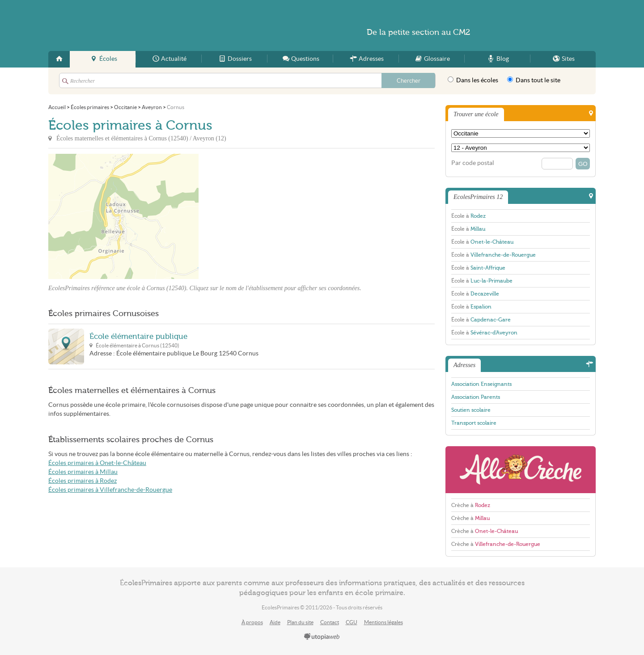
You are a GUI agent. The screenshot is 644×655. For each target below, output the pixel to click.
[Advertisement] (279, 216)
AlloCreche (521, 470)
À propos (252, 622)
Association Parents (476, 397)
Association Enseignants (481, 384)
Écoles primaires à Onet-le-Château (97, 463)
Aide (275, 622)
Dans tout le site (534, 80)
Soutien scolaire (471, 410)
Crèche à (471, 505)
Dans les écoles (473, 80)
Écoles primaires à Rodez (83, 481)
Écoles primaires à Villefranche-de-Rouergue (110, 490)
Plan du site (300, 622)
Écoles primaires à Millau (83, 472)
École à (468, 216)
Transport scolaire (474, 423)
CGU (352, 622)
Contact (330, 622)
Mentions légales (383, 622)
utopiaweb (322, 637)
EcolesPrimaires (135, 25)
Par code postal (473, 163)
